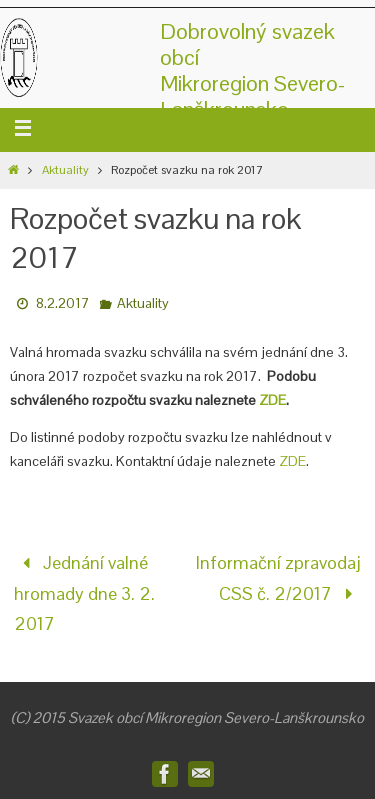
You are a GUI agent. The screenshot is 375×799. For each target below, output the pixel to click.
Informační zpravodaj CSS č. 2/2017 (278, 578)
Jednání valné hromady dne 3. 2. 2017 (84, 593)
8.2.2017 (63, 303)
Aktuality (65, 170)
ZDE (272, 400)
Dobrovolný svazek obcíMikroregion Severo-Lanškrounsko (252, 70)
